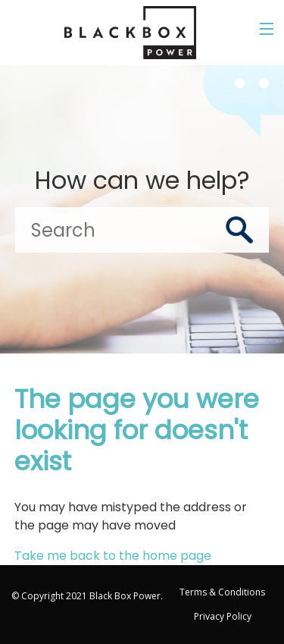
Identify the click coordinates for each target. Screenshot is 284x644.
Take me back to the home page (113, 556)
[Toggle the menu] (267, 29)
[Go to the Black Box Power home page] (130, 33)
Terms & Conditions (222, 592)
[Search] (142, 230)
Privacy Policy (223, 616)
